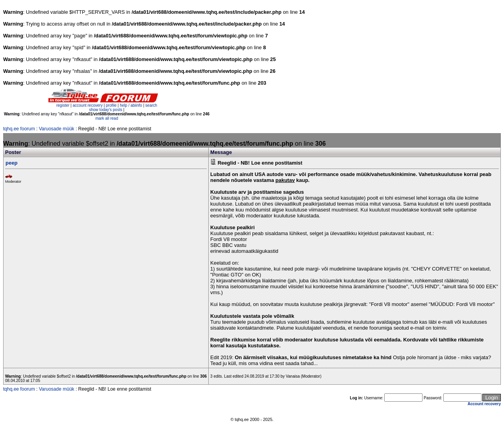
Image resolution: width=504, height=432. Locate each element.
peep (11, 163)
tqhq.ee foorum (19, 129)
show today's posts (106, 110)
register (63, 105)
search (151, 105)
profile (111, 105)
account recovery (88, 105)
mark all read (107, 118)
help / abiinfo (131, 105)
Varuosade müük (57, 129)
